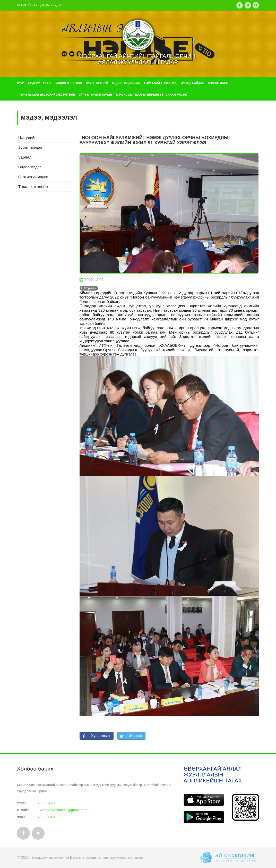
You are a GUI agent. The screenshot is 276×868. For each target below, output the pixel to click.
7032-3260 (46, 803)
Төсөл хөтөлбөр (33, 187)
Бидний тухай (39, 83)
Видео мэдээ (30, 167)
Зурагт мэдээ (30, 147)
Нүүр (20, 83)
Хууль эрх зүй (97, 83)
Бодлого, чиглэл (68, 83)
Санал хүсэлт (176, 95)
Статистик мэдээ (33, 177)
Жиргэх (136, 736)
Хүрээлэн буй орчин (96, 95)
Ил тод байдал (192, 83)
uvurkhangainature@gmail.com (63, 810)
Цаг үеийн (27, 138)
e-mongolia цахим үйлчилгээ (140, 95)
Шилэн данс (218, 83)
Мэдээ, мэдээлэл (126, 83)
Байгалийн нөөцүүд (160, 83)
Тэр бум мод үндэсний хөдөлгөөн (47, 95)
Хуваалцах (101, 736)
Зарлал (25, 157)
